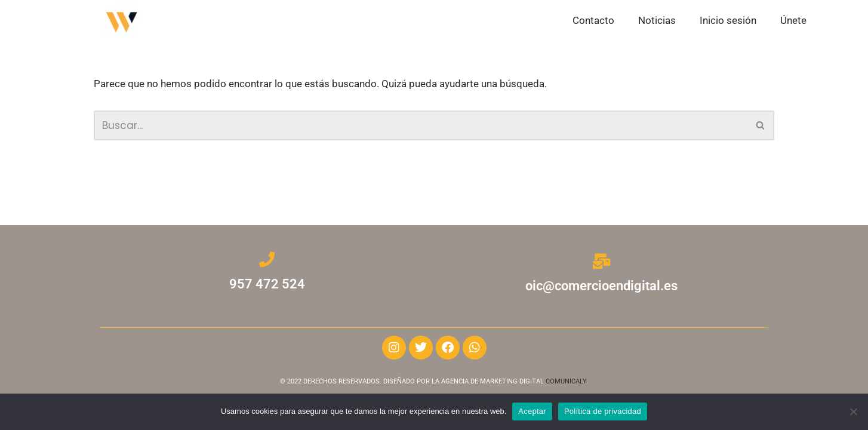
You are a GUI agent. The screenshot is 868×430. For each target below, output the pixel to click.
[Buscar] (421, 126)
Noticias (657, 20)
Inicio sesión (728, 20)
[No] (853, 411)
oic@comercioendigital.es (601, 286)
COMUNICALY (566, 381)
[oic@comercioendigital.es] (601, 261)
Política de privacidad (603, 411)
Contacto (593, 20)
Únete (793, 20)
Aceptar (532, 411)
